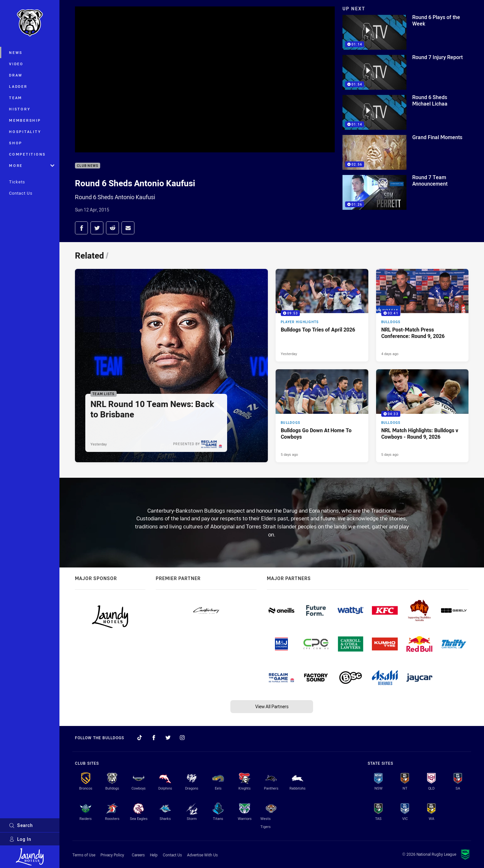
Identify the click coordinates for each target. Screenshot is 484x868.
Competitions (27, 154)
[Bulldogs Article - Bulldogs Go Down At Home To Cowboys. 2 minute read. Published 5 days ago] (322, 416)
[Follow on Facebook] (154, 738)
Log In (20, 839)
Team (16, 98)
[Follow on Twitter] (168, 738)
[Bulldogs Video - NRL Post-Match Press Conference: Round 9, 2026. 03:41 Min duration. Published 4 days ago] (422, 315)
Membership (25, 120)
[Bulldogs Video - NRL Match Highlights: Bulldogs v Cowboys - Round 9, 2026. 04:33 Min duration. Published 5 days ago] (422, 416)
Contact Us (21, 193)
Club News (88, 166)
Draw (16, 75)
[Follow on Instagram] (182, 738)
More (32, 165)
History (20, 109)
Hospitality (25, 132)
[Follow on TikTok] (140, 738)
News (16, 52)
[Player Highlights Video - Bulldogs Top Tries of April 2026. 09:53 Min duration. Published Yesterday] (322, 315)
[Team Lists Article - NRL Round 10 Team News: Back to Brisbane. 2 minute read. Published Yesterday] (171, 366)
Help (154, 855)
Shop (16, 143)
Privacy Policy (112, 855)
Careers (138, 855)
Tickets (17, 182)
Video (16, 64)
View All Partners (272, 706)
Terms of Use (84, 855)
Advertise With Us (202, 855)
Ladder (18, 86)
